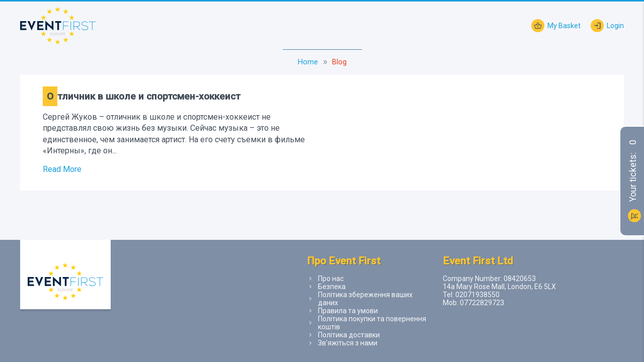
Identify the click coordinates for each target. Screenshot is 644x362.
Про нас (331, 279)
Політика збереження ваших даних (365, 299)
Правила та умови (348, 311)
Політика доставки (349, 335)
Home (308, 62)
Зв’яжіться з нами (348, 343)
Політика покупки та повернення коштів (372, 323)
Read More (62, 169)
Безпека (332, 287)
